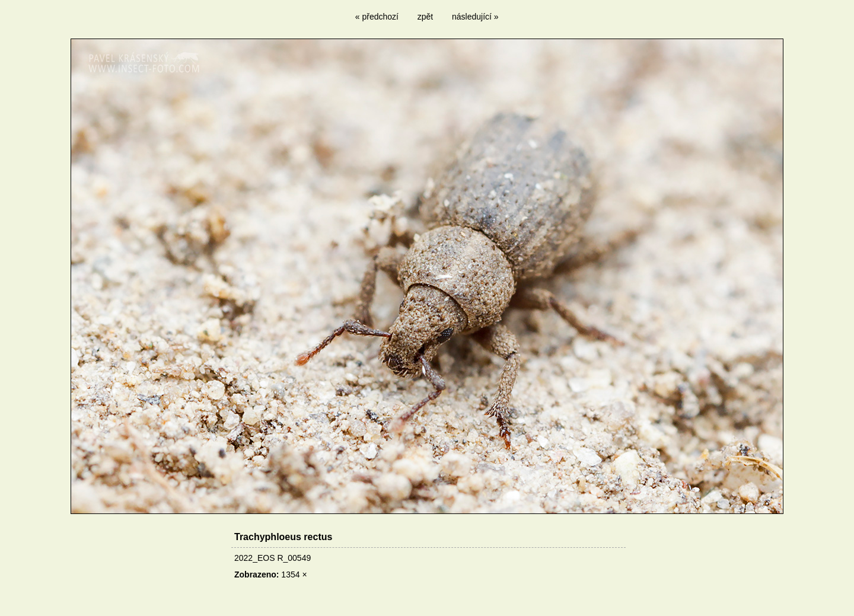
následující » (475, 17)
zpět (425, 17)
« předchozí (377, 17)
